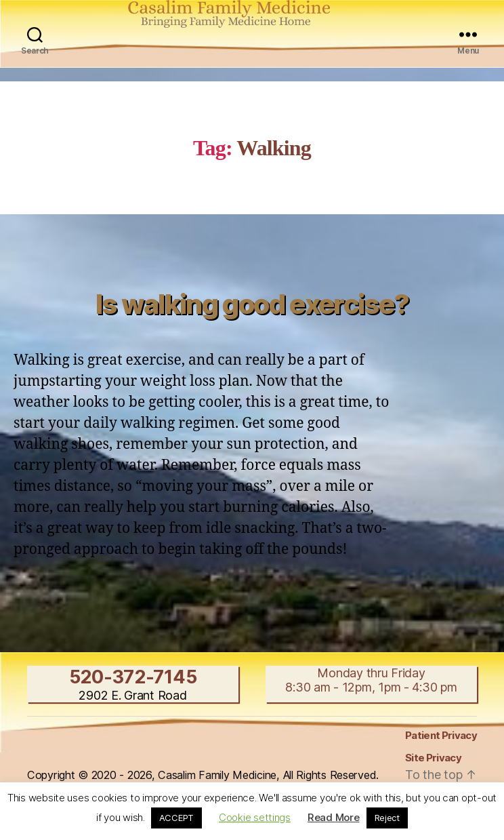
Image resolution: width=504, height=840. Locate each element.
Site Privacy (433, 758)
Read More (334, 817)
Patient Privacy (441, 735)
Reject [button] (387, 818)
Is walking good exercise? (252, 304)
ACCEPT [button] (176, 818)
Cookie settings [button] (255, 817)
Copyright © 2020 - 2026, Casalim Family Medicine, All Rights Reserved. (203, 775)
